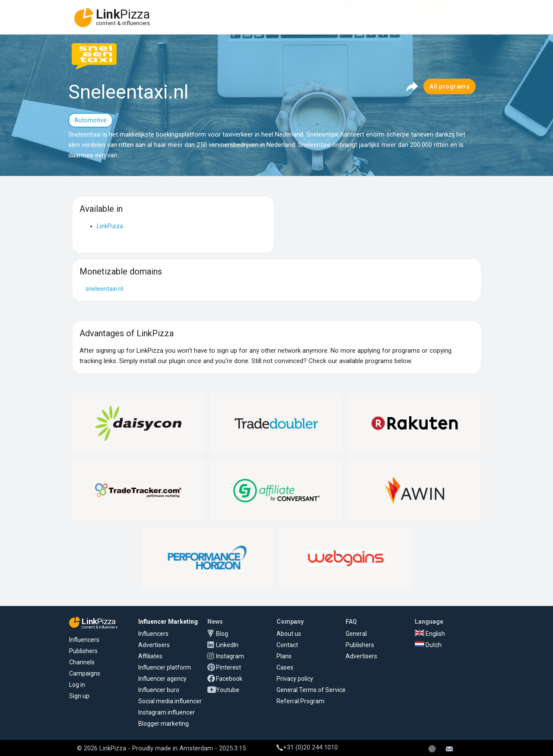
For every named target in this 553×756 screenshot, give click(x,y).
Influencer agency (162, 679)
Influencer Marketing (168, 622)
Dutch (428, 645)
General (356, 634)
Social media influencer (170, 701)
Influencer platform (165, 667)
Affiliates (267, 12)
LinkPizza (110, 226)
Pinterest (229, 667)
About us (289, 634)
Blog (222, 634)
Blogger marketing (164, 724)
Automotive (91, 120)
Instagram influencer (167, 712)
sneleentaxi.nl (104, 289)
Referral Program (300, 701)
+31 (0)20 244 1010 (307, 747)
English (430, 634)
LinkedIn (227, 645)
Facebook (229, 679)
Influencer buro (159, 690)
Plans (284, 656)
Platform (310, 12)
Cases (285, 667)
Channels (82, 662)
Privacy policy (295, 679)
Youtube (228, 690)
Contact (287, 645)
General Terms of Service (311, 690)
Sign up (79, 696)
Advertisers (170, 12)
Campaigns (85, 673)
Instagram (230, 656)
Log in (77, 685)
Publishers (83, 651)
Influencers (220, 12)
